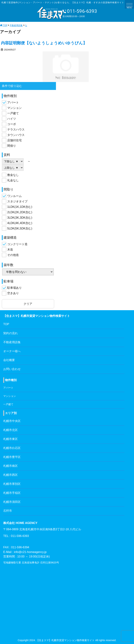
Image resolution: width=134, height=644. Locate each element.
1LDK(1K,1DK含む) (20, 207)
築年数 (9, 265)
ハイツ (12, 119)
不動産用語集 (12, 342)
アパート (13, 102)
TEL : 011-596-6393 (16, 536)
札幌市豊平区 (12, 457)
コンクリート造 (17, 244)
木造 (10, 250)
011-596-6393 (80, 11)
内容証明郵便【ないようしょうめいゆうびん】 (44, 43)
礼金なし (13, 180)
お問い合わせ (12, 369)
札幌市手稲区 (12, 493)
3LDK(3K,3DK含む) (20, 218)
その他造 (13, 255)
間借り (12, 146)
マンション (14, 108)
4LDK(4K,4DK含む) (20, 223)
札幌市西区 (11, 475)
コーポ (12, 124)
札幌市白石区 (12, 448)
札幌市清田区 (12, 502)
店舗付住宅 (14, 140)
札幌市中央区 (12, 421)
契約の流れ (11, 333)
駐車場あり (14, 288)
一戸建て (13, 113)
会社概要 (9, 360)
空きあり (13, 293)
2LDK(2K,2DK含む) (20, 212)
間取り (9, 189)
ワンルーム (14, 196)
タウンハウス (16, 135)
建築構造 (10, 238)
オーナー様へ (12, 351)
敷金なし (13, 175)
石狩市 (8, 511)
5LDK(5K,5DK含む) (20, 228)
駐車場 (9, 281)
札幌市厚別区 (12, 484)
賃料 (7, 155)
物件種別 (10, 96)
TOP (6, 324)
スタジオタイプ (17, 201)
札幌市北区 (11, 430)
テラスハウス (16, 130)
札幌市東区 (11, 439)
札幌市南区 (11, 466)
